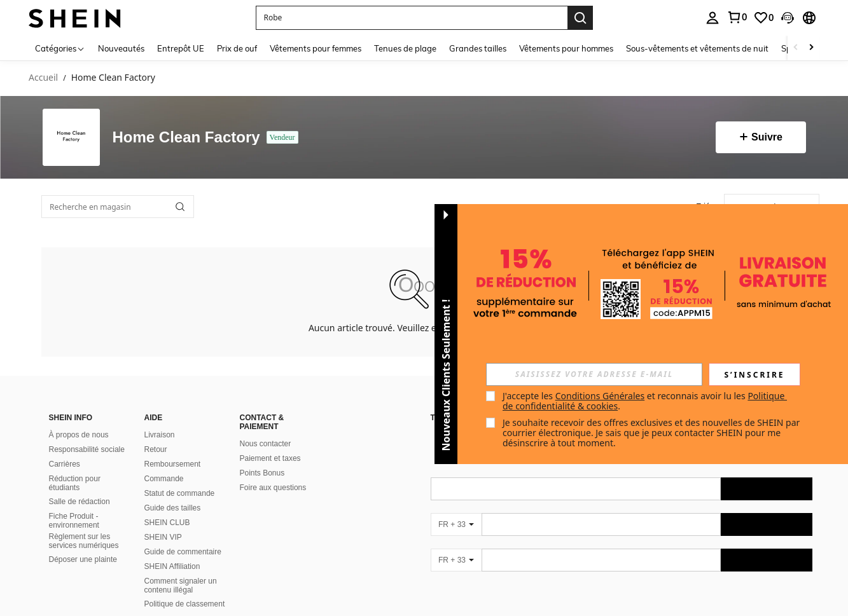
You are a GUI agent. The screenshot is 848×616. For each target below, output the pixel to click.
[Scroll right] (811, 48)
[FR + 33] (456, 524)
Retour (156, 449)
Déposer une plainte (83, 559)
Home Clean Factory (186, 137)
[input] (594, 374)
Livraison (160, 435)
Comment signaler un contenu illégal (181, 585)
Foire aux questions (273, 488)
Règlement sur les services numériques (84, 541)
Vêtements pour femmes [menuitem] (316, 48)
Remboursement (173, 464)
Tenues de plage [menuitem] (405, 48)
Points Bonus (262, 473)
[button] (412, 18)
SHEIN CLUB (167, 523)
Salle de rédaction (80, 502)
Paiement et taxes (270, 458)
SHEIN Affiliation (172, 566)
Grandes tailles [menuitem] (478, 48)
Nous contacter (266, 444)
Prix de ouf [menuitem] (237, 48)
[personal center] (712, 18)
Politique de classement (185, 604)
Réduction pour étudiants (75, 483)
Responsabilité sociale (87, 449)
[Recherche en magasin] (118, 207)
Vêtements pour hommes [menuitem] (566, 48)
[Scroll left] (796, 48)
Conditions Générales (600, 396)
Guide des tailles (173, 508)
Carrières (65, 464)
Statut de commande (180, 493)
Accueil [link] (43, 78)
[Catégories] (60, 48)
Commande (164, 479)
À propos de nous (79, 435)
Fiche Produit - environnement (74, 521)
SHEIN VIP (163, 537)
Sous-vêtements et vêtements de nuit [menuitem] (697, 48)
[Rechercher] (180, 207)
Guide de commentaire (183, 552)
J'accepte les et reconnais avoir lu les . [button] (645, 401)
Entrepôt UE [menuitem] (181, 48)
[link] (737, 17)
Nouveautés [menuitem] (121, 48)
